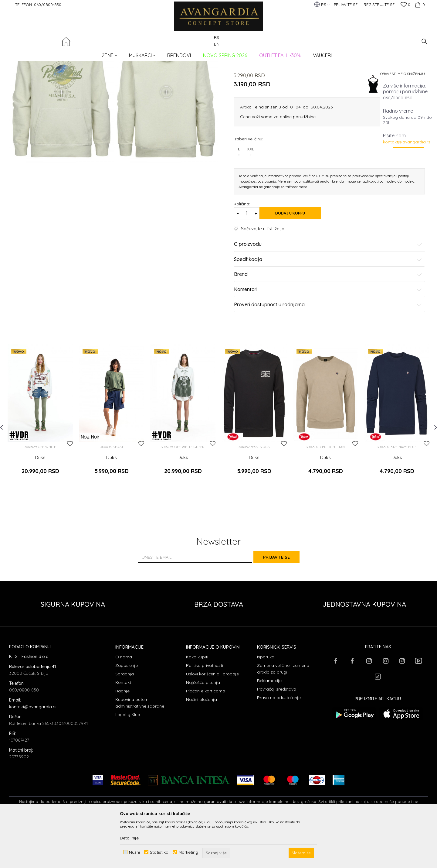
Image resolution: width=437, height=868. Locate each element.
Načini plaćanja (202, 747)
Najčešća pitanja (203, 730)
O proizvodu (328, 300)
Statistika (159, 852)
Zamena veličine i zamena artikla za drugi (283, 716)
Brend (328, 331)
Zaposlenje (127, 713)
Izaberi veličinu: (248, 195)
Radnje (122, 738)
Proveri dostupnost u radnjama (328, 361)
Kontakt (123, 730)
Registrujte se (379, 5)
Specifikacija (328, 316)
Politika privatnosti (205, 713)
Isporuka (266, 704)
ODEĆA (91, 53)
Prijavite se (285, 604)
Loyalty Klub (128, 762)
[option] (40, 471)
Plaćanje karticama (206, 738)
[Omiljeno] (405, 5)
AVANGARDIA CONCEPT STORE (35, 53)
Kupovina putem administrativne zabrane (140, 750)
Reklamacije (269, 728)
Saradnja (125, 721)
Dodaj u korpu (297, 269)
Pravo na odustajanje (279, 745)
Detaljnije (129, 838)
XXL (251, 209)
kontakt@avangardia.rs (407, 142)
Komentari (328, 346)
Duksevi (108, 53)
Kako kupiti (197, 704)
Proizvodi (73, 53)
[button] (424, 41)
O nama (124, 704)
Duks (40, 513)
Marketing (188, 852)
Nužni (134, 852)
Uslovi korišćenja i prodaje (212, 721)
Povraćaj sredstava (277, 736)
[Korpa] (419, 5)
